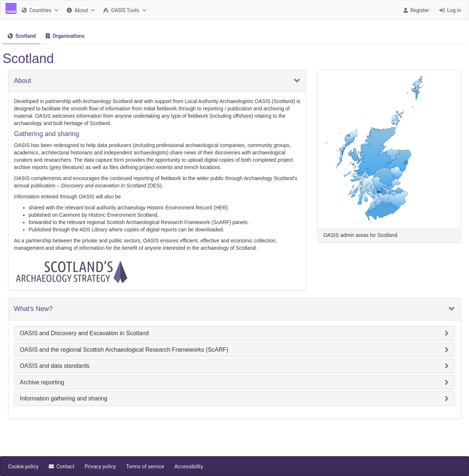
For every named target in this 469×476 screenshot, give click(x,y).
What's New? (33, 309)
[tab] (22, 36)
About (23, 81)
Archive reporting (42, 382)
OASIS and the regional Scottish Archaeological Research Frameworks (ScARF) (124, 350)
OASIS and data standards (55, 366)
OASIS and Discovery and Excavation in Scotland (84, 333)
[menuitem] (39, 10)
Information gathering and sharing (64, 398)
